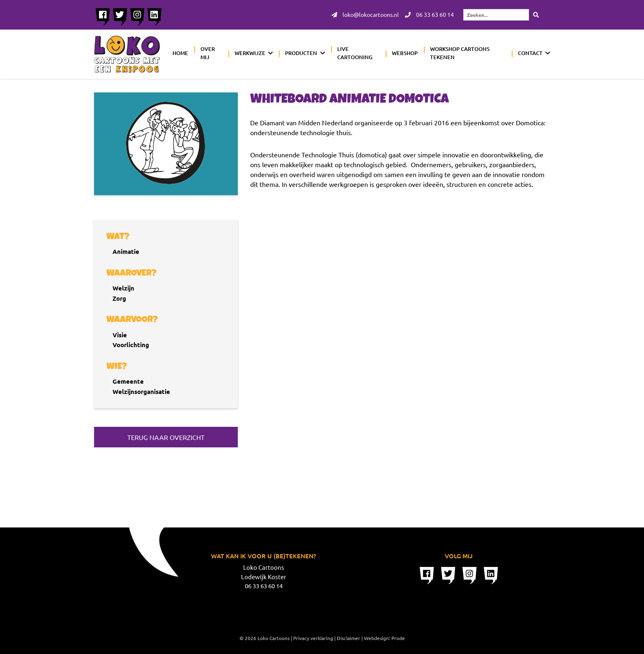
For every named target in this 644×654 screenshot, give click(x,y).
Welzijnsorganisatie (141, 391)
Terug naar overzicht (166, 437)
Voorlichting (131, 345)
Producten (301, 53)
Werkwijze (250, 53)
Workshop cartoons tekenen (460, 53)
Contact (530, 53)
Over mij (208, 53)
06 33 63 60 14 (429, 15)
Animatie (126, 251)
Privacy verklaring (313, 638)
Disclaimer (348, 638)
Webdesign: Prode (384, 638)
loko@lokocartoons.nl (365, 15)
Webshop (405, 53)
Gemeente (128, 381)
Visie (120, 335)
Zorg (119, 298)
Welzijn (123, 288)
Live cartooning (355, 53)
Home (180, 53)
